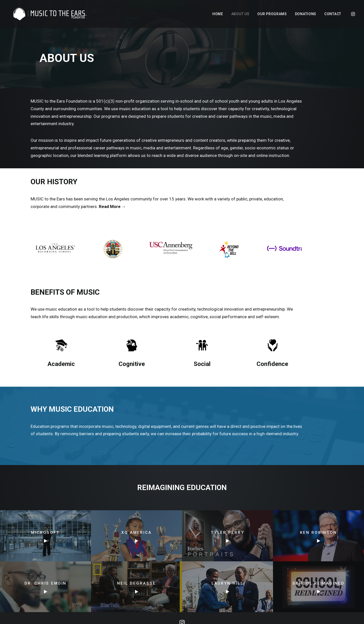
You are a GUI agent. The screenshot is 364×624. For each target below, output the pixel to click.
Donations (306, 14)
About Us (240, 14)
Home (218, 14)
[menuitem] (218, 14)
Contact (333, 14)
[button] (353, 14)
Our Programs (272, 14)
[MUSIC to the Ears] (47, 14)
